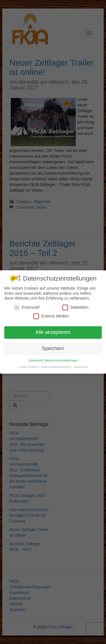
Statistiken (76, 307)
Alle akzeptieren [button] (53, 332)
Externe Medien (51, 316)
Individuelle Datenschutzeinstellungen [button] (53, 360)
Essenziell (27, 307)
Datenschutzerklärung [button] (56, 366)
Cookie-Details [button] (28, 366)
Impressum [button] (81, 366)
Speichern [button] (53, 348)
